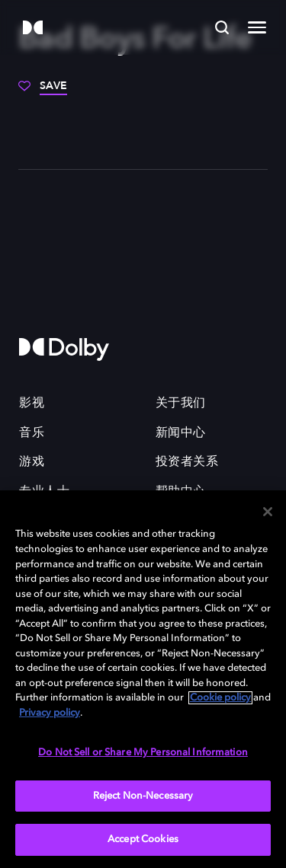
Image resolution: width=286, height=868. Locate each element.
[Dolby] (33, 29)
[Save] (43, 91)
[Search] (222, 27)
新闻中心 (181, 433)
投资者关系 (187, 462)
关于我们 (181, 404)
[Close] (268, 512)
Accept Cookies (143, 839)
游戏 (32, 462)
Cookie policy (220, 698)
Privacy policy (50, 713)
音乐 (32, 433)
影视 (32, 404)
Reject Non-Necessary (143, 796)
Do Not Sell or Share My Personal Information (143, 753)
